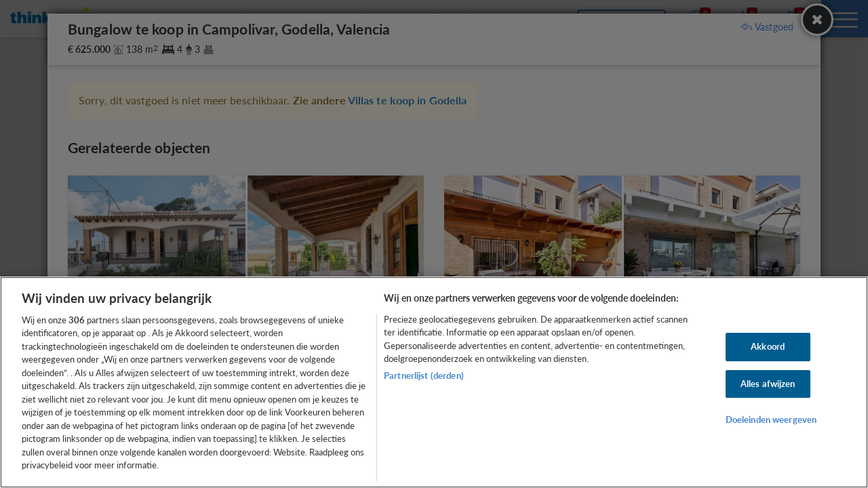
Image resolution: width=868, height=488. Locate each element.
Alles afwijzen (768, 384)
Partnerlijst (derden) (424, 375)
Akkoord (768, 346)
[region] (434, 382)
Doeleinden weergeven (771, 420)
